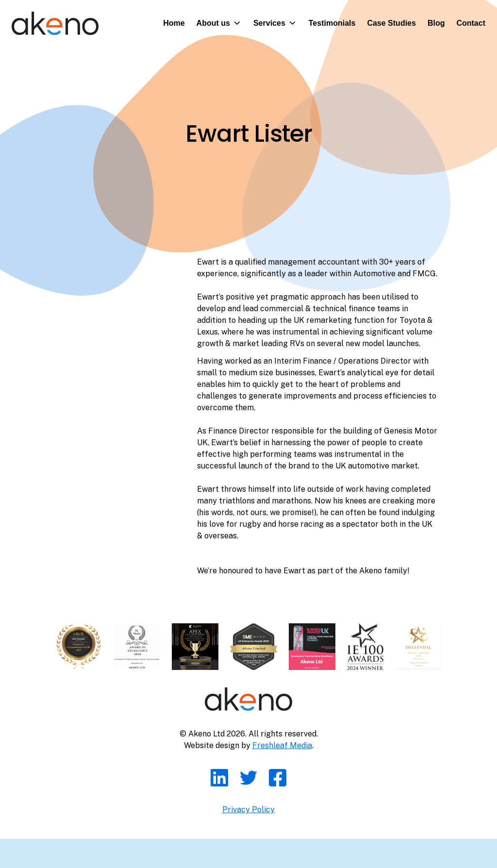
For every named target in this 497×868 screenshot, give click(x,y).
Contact (471, 23)
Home (174, 23)
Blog (436, 23)
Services (269, 23)
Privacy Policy (248, 810)
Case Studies (391, 23)
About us (213, 23)
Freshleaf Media (282, 745)
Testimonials (332, 23)
